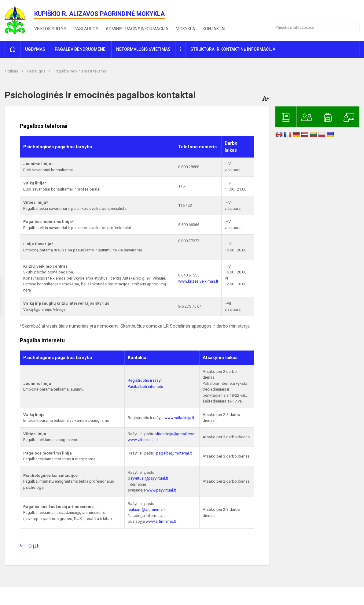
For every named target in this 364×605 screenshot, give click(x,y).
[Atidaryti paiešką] (353, 27)
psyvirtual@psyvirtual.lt (148, 478)
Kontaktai (214, 29)
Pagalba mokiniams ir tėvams (80, 71)
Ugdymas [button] (35, 49)
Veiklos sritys (50, 29)
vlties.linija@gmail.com (175, 434)
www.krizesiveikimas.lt (198, 281)
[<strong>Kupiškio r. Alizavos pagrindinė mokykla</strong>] (19, 19)
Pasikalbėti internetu (145, 386)
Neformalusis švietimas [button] (143, 49)
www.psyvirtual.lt (162, 490)
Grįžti (34, 546)
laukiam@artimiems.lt (147, 509)
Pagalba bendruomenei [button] (81, 49)
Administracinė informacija (137, 29)
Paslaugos (86, 29)
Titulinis (12, 71)
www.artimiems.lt (161, 521)
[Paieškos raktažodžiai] (315, 27)
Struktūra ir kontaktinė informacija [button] (233, 49)
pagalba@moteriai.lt (174, 453)
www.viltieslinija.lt (143, 440)
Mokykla (186, 29)
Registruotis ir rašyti (145, 380)
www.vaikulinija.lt (179, 418)
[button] (318, 13)
